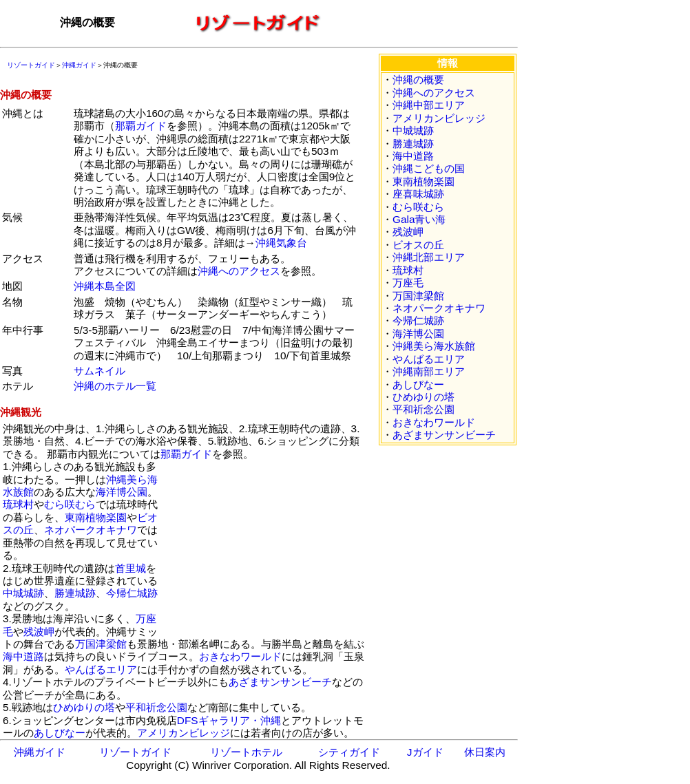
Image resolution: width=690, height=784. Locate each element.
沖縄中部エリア (429, 105)
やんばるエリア (101, 669)
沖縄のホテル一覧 (115, 386)
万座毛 (408, 283)
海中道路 (23, 656)
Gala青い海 (419, 219)
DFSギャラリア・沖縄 (229, 720)
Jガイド (425, 752)
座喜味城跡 (418, 194)
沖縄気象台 (281, 243)
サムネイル (100, 371)
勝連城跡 (75, 593)
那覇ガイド (141, 126)
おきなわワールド (240, 656)
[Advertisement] (264, 547)
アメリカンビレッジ (184, 733)
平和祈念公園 (156, 707)
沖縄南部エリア (429, 371)
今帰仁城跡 (132, 593)
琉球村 (18, 504)
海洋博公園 (122, 492)
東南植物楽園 (96, 517)
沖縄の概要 (418, 80)
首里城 (130, 568)
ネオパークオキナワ (91, 530)
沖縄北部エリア (429, 257)
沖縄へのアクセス (239, 271)
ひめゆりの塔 (84, 707)
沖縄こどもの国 (429, 168)
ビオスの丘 (418, 245)
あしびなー (60, 733)
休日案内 (485, 752)
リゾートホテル (246, 752)
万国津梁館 (101, 644)
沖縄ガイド (79, 65)
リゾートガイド (31, 65)
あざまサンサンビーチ (280, 682)
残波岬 (39, 632)
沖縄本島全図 (105, 286)
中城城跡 (23, 593)
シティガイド (349, 752)
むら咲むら (70, 504)
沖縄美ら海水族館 (434, 346)
